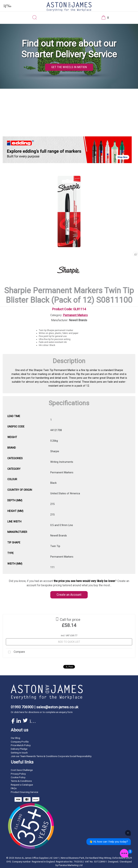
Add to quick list (69, 642)
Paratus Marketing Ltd (71, 865)
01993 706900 (22, 707)
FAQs (14, 788)
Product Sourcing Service (24, 792)
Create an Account (69, 595)
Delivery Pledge (19, 749)
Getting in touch (19, 753)
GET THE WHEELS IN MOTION (69, 67)
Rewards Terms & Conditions (42, 756)
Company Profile (20, 742)
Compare (15, 652)
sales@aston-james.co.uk (57, 707)
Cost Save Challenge (22, 770)
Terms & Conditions (21, 781)
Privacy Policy (18, 774)
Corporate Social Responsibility (75, 756)
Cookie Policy (18, 777)
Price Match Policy (21, 745)
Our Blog (15, 738)
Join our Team (18, 756)
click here (19, 712)
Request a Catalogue (22, 785)
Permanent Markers (75, 315)
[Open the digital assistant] (124, 853)
